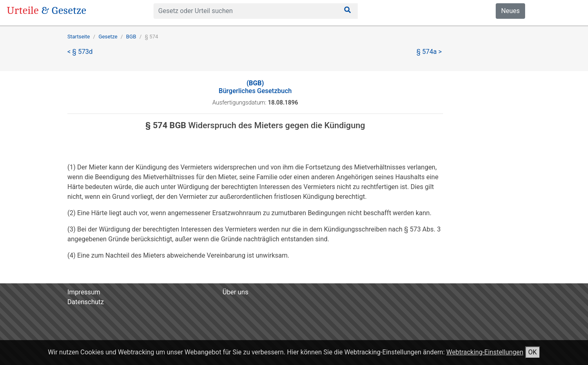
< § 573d (80, 52)
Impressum (84, 292)
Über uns (235, 292)
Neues (510, 11)
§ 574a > (429, 52)
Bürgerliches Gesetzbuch (255, 87)
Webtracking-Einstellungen (485, 352)
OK (533, 352)
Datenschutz (86, 302)
